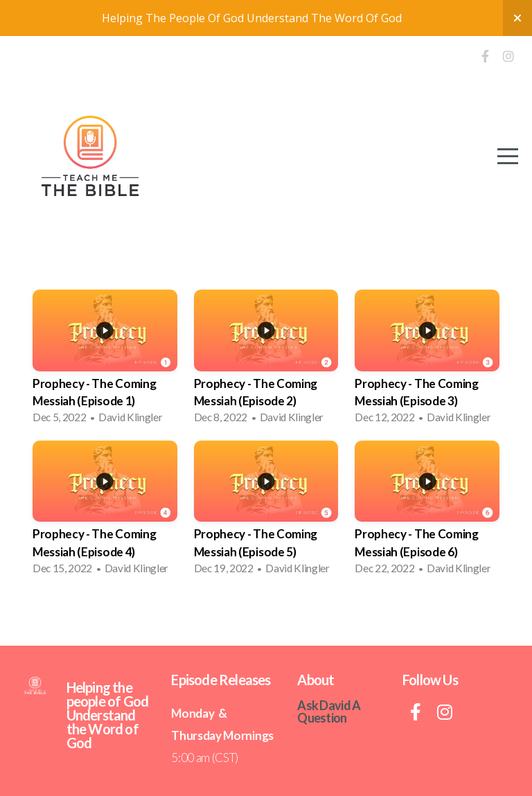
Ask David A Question (329, 711)
